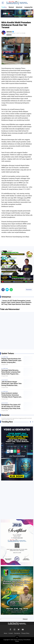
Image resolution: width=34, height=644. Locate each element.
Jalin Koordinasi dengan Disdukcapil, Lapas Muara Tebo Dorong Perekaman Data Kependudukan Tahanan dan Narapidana (12, 384)
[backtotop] (17, 638)
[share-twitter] (7, 290)
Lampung (5, 357)
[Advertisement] (17, 331)
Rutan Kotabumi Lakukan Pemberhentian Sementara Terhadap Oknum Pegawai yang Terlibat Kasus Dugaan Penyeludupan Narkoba (12, 395)
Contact (11, 633)
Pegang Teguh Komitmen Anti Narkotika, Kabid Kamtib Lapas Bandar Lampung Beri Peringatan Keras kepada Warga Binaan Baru (12, 361)
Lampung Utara (29, 7)
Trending (4, 7)
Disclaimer (17, 633)
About (5, 633)
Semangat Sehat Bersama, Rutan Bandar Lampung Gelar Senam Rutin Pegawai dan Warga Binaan (11, 372)
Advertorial (19, 7)
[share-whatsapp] (11, 290)
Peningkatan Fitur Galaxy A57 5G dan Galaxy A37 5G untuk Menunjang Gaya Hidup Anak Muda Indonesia (11, 407)
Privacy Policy (25, 633)
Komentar (29, 290)
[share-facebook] (3, 290)
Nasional (11, 7)
